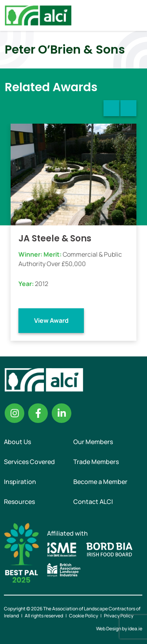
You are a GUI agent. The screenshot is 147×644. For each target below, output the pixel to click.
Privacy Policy (119, 616)
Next (128, 108)
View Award (51, 320)
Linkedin (62, 413)
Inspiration (20, 482)
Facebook (38, 413)
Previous (112, 108)
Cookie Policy (83, 616)
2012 (42, 284)
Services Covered (29, 462)
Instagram (15, 413)
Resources (19, 502)
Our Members (93, 442)
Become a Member (100, 482)
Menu (134, 15)
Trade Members (96, 462)
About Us (17, 442)
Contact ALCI (93, 502)
